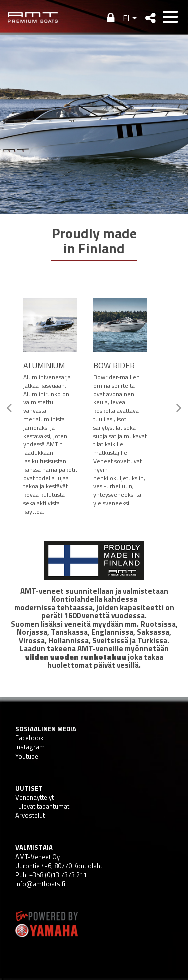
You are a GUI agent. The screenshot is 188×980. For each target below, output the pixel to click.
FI (126, 18)
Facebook (29, 738)
